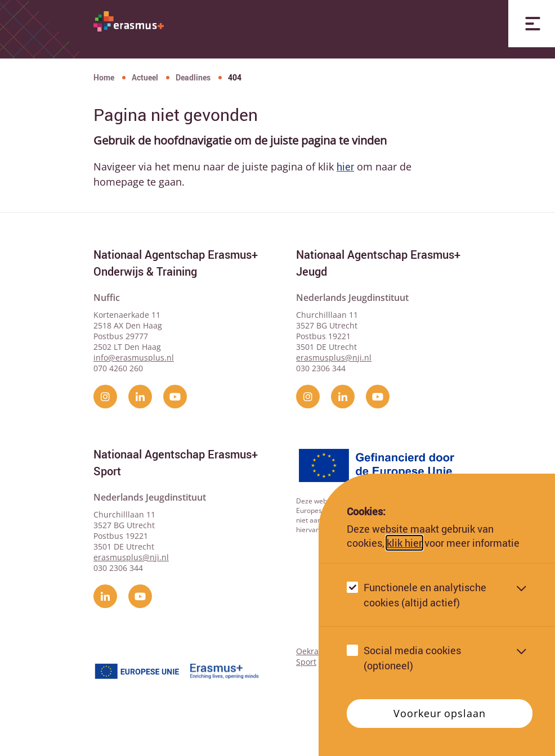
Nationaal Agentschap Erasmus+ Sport (176, 463)
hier (345, 166)
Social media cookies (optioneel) (412, 658)
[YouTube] (175, 397)
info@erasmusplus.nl (134, 357)
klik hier (404, 543)
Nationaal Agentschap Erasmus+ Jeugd (378, 263)
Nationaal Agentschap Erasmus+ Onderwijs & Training (176, 263)
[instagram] (105, 397)
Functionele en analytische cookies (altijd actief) (425, 595)
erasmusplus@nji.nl (334, 357)
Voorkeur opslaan (439, 713)
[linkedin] (140, 397)
